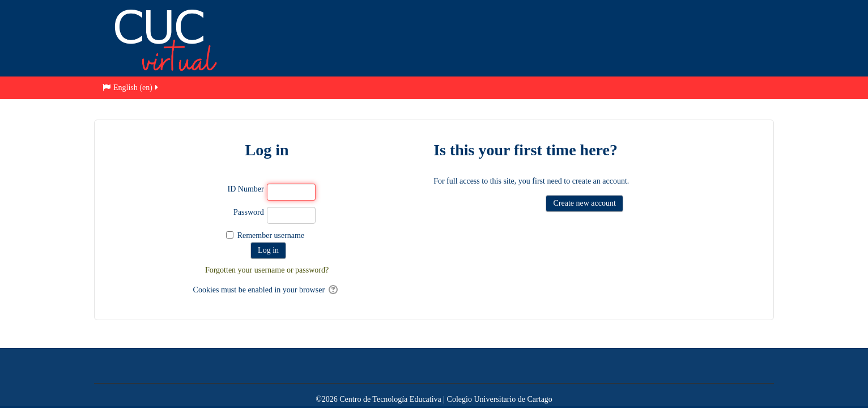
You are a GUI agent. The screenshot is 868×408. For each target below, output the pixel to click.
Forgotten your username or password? (267, 270)
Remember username (271, 235)
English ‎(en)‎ (131, 88)
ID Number (246, 189)
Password (249, 212)
